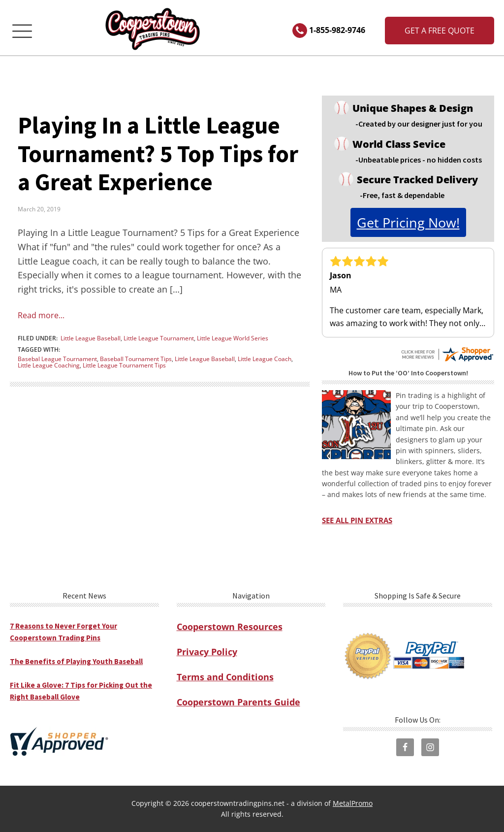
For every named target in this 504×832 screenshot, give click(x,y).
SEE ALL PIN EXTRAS (357, 520)
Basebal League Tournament (57, 359)
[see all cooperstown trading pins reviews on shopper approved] (447, 350)
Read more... (41, 315)
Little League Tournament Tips (124, 365)
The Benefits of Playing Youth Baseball (76, 661)
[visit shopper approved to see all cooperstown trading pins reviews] (59, 741)
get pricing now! (408, 222)
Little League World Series (233, 338)
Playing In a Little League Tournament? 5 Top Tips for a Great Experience (158, 153)
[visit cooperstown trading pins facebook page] (405, 747)
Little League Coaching (49, 365)
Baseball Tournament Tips (136, 359)
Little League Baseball (91, 338)
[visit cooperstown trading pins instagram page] (430, 747)
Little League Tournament (159, 338)
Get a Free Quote (440, 31)
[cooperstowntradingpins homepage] (154, 31)
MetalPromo (353, 803)
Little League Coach (265, 359)
